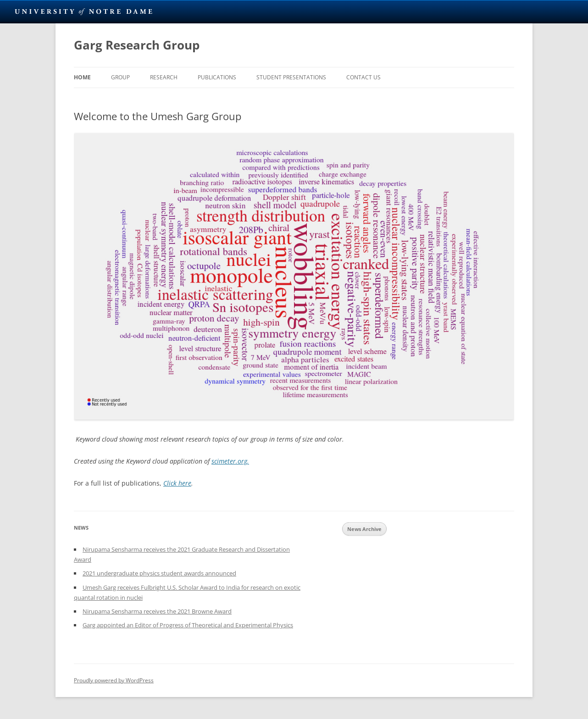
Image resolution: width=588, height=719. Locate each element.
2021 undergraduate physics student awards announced (159, 573)
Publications (217, 77)
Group (120, 77)
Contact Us (363, 77)
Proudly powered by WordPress (114, 680)
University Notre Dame (84, 11)
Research (164, 77)
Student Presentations (291, 77)
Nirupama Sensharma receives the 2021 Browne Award (157, 611)
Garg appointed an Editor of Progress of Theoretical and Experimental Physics (188, 625)
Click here (177, 483)
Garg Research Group (137, 45)
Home (82, 77)
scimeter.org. (230, 461)
